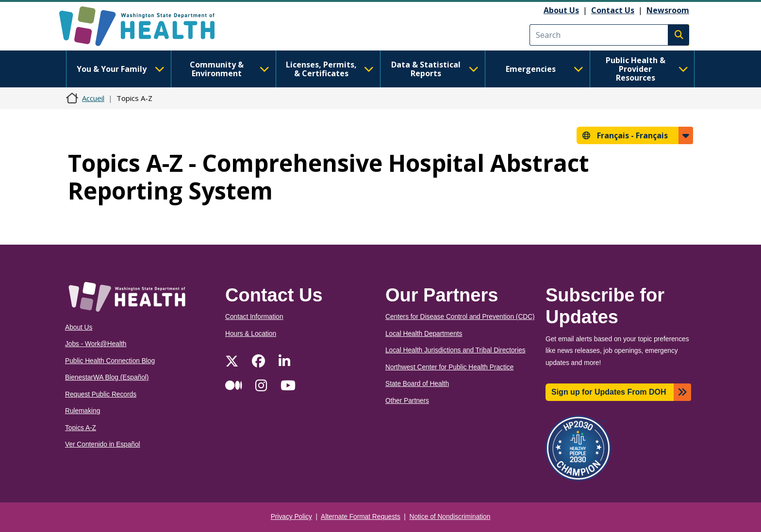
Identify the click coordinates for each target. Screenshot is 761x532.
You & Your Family (120, 69)
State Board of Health (417, 384)
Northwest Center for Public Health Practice (449, 367)
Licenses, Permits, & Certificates (330, 69)
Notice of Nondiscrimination (450, 517)
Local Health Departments (424, 334)
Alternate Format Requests (361, 517)
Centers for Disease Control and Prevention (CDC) (460, 317)
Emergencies (545, 69)
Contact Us (613, 10)
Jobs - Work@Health (96, 344)
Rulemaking (83, 411)
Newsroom (668, 10)
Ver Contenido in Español (103, 444)
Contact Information (254, 317)
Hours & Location (251, 334)
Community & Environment (230, 69)
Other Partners (407, 401)
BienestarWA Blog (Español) (107, 377)
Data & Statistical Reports (435, 69)
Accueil (93, 98)
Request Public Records (101, 394)
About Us (561, 10)
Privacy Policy (291, 517)
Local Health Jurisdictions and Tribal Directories (455, 350)
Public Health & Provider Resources (647, 69)
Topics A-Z (81, 428)
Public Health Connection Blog (110, 361)
